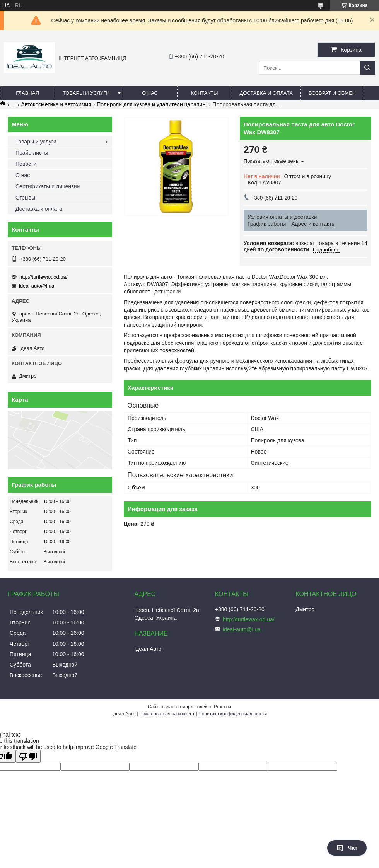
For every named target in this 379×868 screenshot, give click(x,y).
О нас (150, 93)
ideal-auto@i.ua (37, 286)
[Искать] (367, 68)
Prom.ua (223, 707)
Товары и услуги (86, 93)
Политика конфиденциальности (233, 714)
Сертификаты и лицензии (48, 186)
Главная (27, 93)
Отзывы (25, 198)
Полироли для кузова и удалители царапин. (152, 104)
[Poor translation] (28, 756)
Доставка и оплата (266, 93)
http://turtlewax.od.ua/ (43, 277)
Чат (347, 848)
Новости (26, 164)
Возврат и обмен (332, 93)
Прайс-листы (32, 153)
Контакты (204, 93)
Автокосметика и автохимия (56, 104)
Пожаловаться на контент (167, 714)
